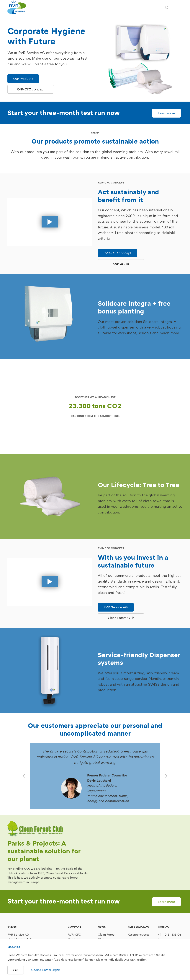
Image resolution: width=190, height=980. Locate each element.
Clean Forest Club (121, 618)
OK (16, 970)
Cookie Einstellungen (46, 970)
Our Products (23, 79)
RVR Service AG (116, 607)
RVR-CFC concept (31, 89)
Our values (121, 264)
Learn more (166, 113)
